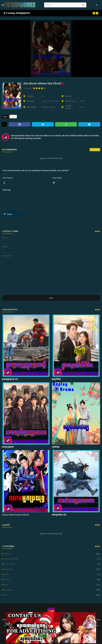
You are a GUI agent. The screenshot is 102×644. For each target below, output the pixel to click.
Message (7, 190)
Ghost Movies (9, 564)
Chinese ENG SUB (11, 559)
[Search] (62, 5)
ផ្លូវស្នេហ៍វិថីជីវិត (56, 379)
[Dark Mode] (98, 5)
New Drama (8, 590)
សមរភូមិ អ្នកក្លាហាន (8, 447)
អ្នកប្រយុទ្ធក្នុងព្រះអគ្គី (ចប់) (10, 379)
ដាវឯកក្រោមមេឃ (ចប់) (59, 515)
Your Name (8, 178)
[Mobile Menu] (3, 5)
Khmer (6, 574)
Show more (95, 150)
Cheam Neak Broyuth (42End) (15, 515)
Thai (5, 595)
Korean (6, 580)
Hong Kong (8, 569)
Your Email (57, 178)
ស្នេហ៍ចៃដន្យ (56, 447)
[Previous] (94, 13)
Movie (13, 117)
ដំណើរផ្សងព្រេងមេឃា (23, 13)
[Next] (97, 13)
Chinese (7, 554)
